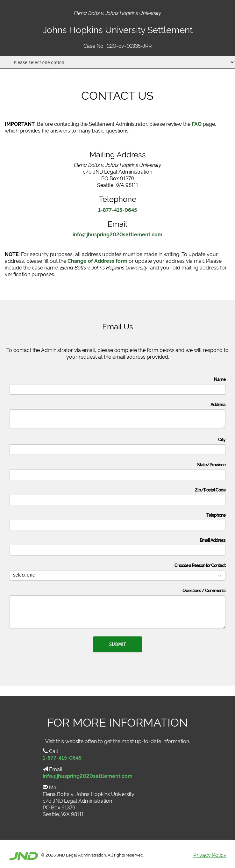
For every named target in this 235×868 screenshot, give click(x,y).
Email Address (213, 540)
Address (218, 404)
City (222, 439)
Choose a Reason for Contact (200, 565)
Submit (117, 644)
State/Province (211, 464)
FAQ (197, 124)
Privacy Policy (210, 855)
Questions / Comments (204, 590)
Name (220, 379)
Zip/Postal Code (210, 490)
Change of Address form (97, 261)
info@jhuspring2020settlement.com (117, 234)
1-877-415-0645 (117, 210)
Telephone (216, 515)
